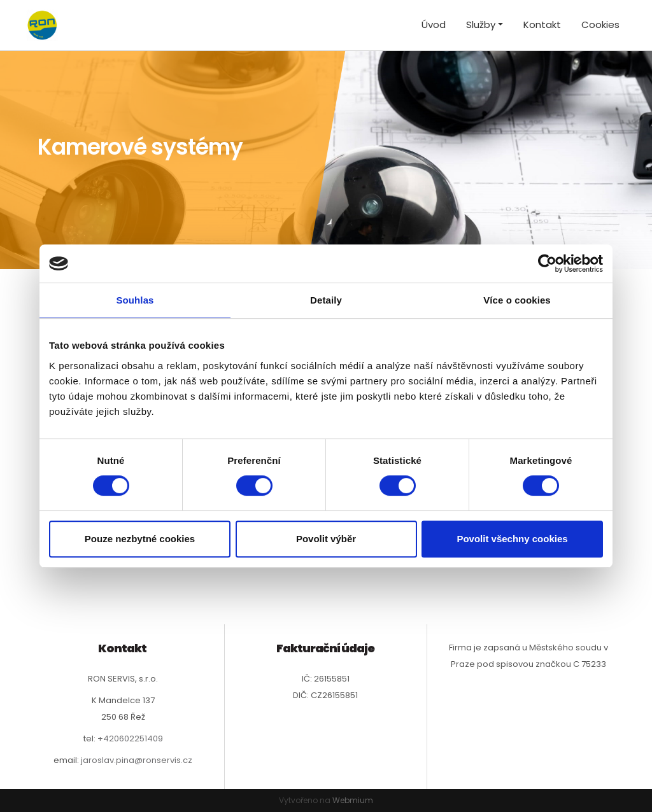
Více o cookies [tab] (517, 300)
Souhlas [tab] (135, 300)
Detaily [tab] (326, 300)
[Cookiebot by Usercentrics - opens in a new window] (547, 263)
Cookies (600, 24)
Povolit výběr (326, 539)
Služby (481, 24)
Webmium (353, 800)
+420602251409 (130, 738)
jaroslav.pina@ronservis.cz (137, 760)
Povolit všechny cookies (512, 539)
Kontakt (542, 24)
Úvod (434, 24)
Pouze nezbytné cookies (140, 539)
